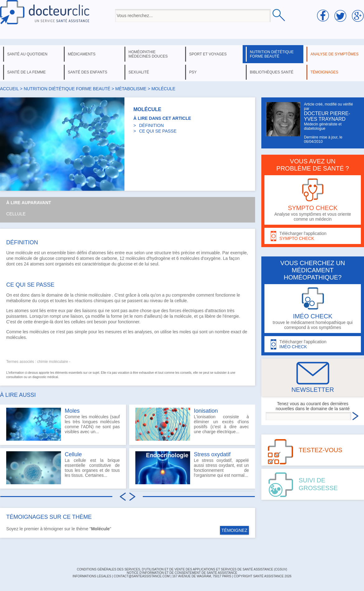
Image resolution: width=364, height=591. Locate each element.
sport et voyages (208, 54)
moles (185, 332)
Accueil (9, 89)
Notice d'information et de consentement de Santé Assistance (182, 573)
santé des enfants (88, 72)
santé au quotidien (27, 54)
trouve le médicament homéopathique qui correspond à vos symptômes (313, 309)
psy (193, 72)
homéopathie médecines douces (148, 54)
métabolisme (131, 89)
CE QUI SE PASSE (158, 131)
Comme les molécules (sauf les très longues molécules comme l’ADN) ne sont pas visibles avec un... (63, 424)
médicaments (82, 54)
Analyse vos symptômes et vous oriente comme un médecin (313, 200)
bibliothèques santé (272, 72)
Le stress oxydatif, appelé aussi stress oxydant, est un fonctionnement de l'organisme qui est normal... (192, 468)
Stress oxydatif (212, 454)
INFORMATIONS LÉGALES (92, 576)
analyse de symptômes (334, 54)
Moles (72, 411)
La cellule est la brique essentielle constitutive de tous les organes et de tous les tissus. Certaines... (63, 468)
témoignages (324, 72)
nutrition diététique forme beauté (272, 54)
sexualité (139, 72)
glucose (47, 258)
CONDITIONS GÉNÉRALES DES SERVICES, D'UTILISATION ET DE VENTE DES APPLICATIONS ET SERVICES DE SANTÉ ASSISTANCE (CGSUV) (182, 569)
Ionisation (206, 411)
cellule (181, 301)
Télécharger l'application (313, 236)
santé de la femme (26, 72)
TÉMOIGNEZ (234, 530)
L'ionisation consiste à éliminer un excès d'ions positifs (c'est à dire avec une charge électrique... (192, 424)
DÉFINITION (151, 125)
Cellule (16, 214)
